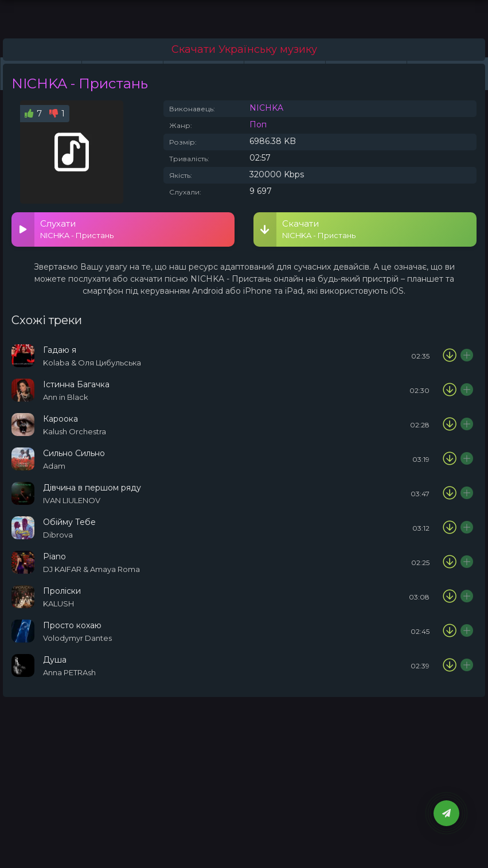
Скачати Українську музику (244, 49)
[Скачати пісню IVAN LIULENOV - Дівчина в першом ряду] (450, 493)
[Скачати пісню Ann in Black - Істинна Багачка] (450, 390)
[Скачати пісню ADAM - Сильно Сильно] (450, 459)
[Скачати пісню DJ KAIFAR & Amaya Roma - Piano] (450, 562)
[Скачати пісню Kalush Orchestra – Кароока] (450, 425)
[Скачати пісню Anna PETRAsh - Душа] (450, 665)
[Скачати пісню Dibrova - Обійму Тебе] (450, 528)
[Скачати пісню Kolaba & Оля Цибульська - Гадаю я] (450, 356)
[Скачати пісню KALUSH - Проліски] (450, 597)
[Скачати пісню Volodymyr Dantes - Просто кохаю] (450, 631)
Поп (258, 124)
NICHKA (266, 108)
